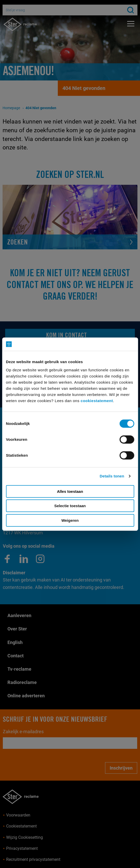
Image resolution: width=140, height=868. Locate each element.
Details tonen (112, 476)
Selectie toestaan (70, 506)
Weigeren (70, 520)
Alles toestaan (70, 491)
